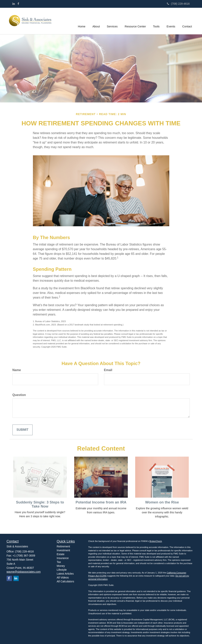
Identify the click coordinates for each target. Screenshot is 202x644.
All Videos (63, 578)
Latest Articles (65, 574)
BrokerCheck (156, 541)
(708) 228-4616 (178, 4)
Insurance (63, 558)
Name (17, 370)
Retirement (63, 546)
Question (19, 395)
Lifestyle (62, 570)
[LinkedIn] (14, 4)
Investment (63, 550)
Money (61, 566)
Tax (59, 562)
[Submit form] (22, 430)
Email (108, 370)
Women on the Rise (162, 502)
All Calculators (65, 581)
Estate (61, 554)
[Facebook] (18, 4)
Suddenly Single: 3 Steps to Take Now (40, 504)
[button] (97, 21)
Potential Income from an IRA (101, 502)
